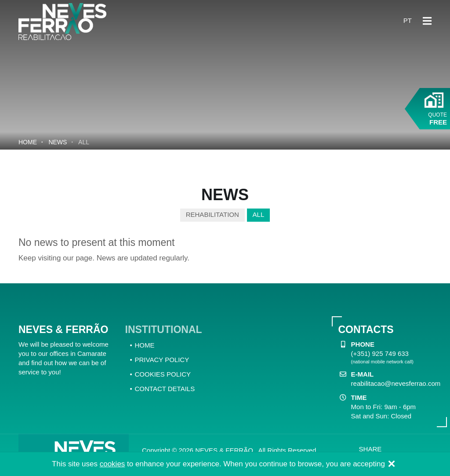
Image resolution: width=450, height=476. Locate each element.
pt (408, 20)
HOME (145, 345)
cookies (112, 464)
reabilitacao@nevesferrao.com (396, 383)
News (58, 142)
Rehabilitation (212, 214)
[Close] (392, 465)
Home (28, 142)
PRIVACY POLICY (162, 360)
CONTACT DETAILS (165, 389)
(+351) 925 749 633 (380, 353)
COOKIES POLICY (163, 374)
